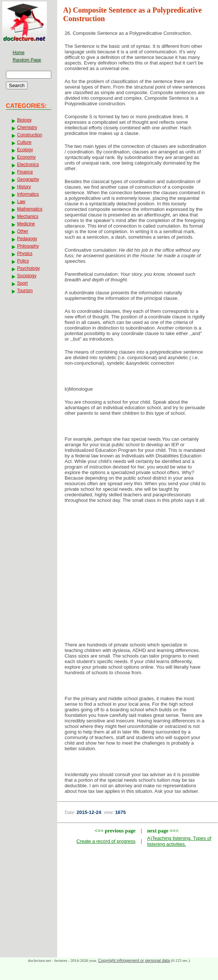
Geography (28, 179)
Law (21, 202)
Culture (24, 142)
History (24, 187)
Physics (25, 254)
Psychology (28, 268)
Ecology (25, 150)
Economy (26, 157)
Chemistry (27, 128)
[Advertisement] (138, 568)
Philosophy (28, 246)
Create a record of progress (106, 841)
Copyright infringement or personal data (134, 960)
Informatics (28, 194)
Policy (23, 261)
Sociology (27, 276)
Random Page (27, 60)
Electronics (28, 165)
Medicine (26, 224)
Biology (24, 120)
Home (19, 53)
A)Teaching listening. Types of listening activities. (179, 841)
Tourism (25, 291)
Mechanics (28, 216)
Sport (22, 283)
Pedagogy (27, 239)
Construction (30, 135)
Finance (25, 172)
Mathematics (30, 209)
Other (23, 231)
